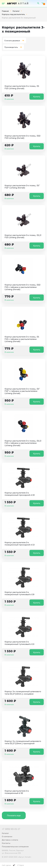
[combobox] (15, 40)
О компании (7, 836)
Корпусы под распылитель (13, 14)
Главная (5, 11)
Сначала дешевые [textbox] (12, 40)
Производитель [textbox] (11, 47)
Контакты (6, 843)
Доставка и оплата (10, 840)
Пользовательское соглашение (15, 846)
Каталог (16, 11)
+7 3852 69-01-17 (11, 829)
